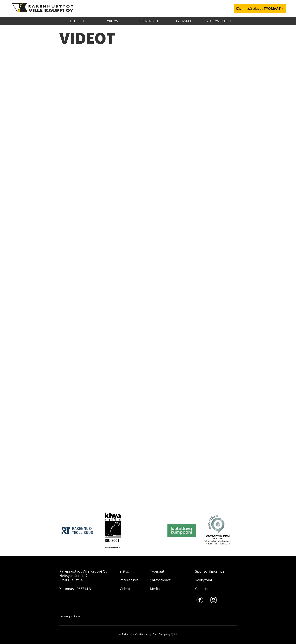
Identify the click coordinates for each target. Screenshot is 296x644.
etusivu (77, 21)
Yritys (113, 21)
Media (155, 589)
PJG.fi (174, 634)
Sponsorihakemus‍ (210, 571)
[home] (41, 9)
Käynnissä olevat (260, 9)
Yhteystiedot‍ (160, 580)
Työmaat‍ (157, 571)
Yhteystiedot (219, 21)
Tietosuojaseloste (70, 616)
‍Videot (125, 589)
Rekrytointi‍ (204, 580)
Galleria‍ (201, 589)
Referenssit (148, 21)
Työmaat (183, 21)
